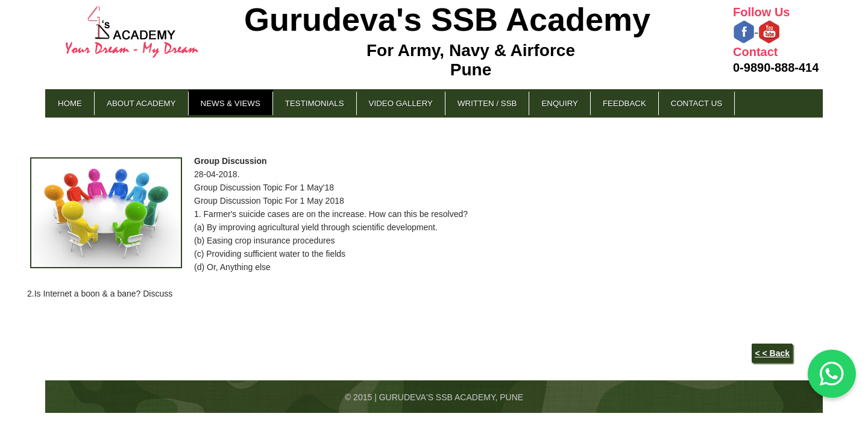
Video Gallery (401, 103)
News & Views (231, 103)
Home (70, 103)
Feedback (624, 103)
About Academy (141, 103)
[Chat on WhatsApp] (832, 374)
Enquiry (559, 103)
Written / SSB (487, 103)
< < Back (772, 353)
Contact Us (697, 103)
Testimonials (315, 103)
